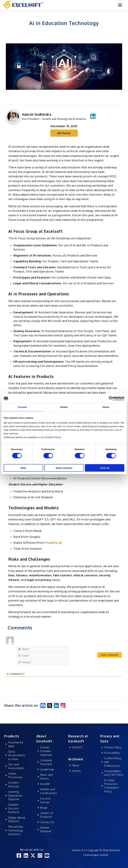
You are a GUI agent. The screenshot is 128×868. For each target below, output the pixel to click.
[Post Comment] (110, 655)
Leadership (47, 769)
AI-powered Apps (16, 744)
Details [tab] (64, 407)
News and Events (46, 777)
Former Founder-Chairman (46, 751)
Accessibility (112, 753)
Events (77, 771)
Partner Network (46, 829)
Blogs (44, 808)
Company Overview (46, 762)
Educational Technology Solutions (16, 830)
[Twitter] (33, 855)
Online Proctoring (15, 775)
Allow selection (64, 468)
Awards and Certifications (49, 791)
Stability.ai (53, 543)
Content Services (14, 784)
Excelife (45, 784)
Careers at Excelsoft (47, 815)
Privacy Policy (113, 747)
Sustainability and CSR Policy (114, 773)
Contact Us (47, 822)
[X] (50, 705)
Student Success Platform (14, 808)
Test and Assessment (16, 766)
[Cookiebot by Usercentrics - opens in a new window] (110, 398)
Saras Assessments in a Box (17, 755)
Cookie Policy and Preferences (113, 762)
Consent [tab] (22, 407)
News (76, 765)
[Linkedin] (56, 705)
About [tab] (106, 407)
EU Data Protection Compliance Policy (112, 786)
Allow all (105, 468)
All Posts (64, 133)
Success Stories (45, 800)
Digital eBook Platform (17, 819)
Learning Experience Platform (15, 795)
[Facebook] (43, 705)
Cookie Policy (53, 437)
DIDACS (77, 747)
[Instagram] (63, 705)
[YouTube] (47, 855)
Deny (23, 468)
